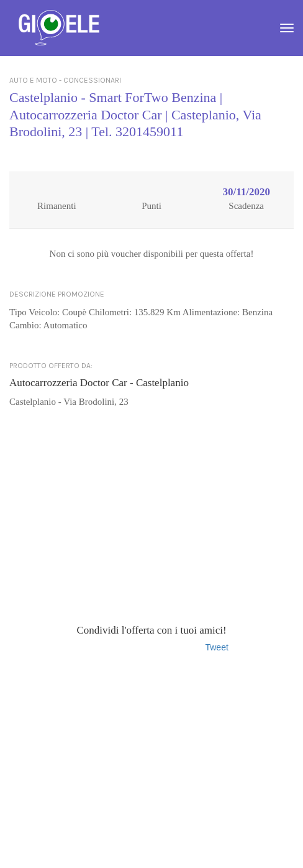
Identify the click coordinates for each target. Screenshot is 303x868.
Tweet (216, 647)
